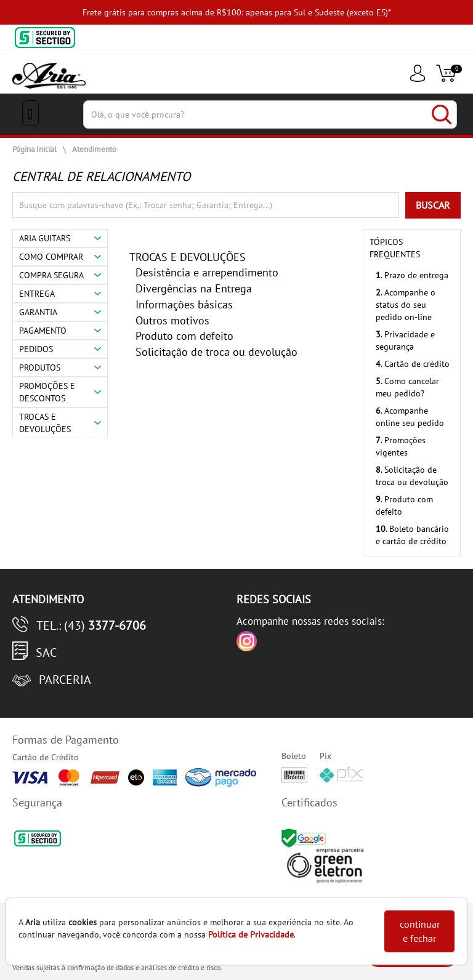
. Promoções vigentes (401, 446)
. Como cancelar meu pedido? (407, 387)
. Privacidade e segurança (405, 340)
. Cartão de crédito (413, 364)
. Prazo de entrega (412, 275)
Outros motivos (172, 320)
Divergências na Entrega (194, 288)
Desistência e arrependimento (207, 272)
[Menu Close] (30, 113)
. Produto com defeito (404, 505)
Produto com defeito (184, 336)
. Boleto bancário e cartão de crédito (412, 535)
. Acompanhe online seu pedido (410, 417)
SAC (46, 653)
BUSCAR (433, 205)
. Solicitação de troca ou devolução (412, 476)
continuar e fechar (420, 931)
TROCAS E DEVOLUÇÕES (188, 257)
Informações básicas (184, 304)
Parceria (65, 680)
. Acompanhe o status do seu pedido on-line (406, 305)
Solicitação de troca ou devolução (216, 352)
